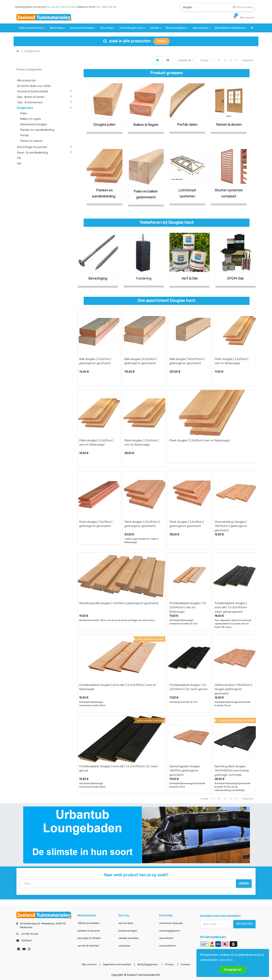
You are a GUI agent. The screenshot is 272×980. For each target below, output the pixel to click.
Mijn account (89, 964)
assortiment (166, 938)
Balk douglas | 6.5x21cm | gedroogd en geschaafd (95, 361)
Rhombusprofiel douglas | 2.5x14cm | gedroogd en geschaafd (119, 603)
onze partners (168, 946)
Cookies (185, 964)
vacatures (124, 946)
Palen (24, 113)
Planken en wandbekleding (37, 130)
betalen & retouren (89, 931)
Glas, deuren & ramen (31, 97)
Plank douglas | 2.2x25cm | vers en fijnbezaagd (141, 443)
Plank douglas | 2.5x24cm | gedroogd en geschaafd (187, 524)
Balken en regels (31, 119)
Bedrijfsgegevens (148, 964)
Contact (27, 941)
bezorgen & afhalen (89, 938)
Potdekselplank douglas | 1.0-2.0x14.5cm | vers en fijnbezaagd (188, 607)
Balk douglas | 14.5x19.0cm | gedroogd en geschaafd (187, 361)
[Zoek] (243, 7)
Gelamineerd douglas (33, 124)
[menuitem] (32, 28)
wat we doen (126, 923)
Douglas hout (25, 108)
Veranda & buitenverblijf (33, 91)
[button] (252, 28)
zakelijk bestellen (129, 938)
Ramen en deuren (31, 141)
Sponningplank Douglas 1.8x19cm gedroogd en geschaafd (185, 771)
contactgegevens (170, 931)
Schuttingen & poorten (32, 147)
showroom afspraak (171, 923)
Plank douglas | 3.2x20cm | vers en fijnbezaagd (200, 440)
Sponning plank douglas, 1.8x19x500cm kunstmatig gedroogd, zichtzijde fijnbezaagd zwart (232, 771)
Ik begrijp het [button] (233, 970)
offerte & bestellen (89, 923)
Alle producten (26, 80)
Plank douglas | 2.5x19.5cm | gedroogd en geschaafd (142, 524)
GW (19, 164)
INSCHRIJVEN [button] (244, 924)
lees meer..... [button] (228, 960)
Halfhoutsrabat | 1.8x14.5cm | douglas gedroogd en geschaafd (233, 689)
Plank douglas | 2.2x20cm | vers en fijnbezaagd (96, 443)
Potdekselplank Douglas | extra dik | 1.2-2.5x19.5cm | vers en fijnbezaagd (118, 687)
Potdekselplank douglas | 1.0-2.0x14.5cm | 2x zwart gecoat (189, 687)
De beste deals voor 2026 (34, 86)
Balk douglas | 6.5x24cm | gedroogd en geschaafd (141, 361)
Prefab (24, 135)
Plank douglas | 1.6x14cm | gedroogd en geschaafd (96, 524)
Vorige (204, 60)
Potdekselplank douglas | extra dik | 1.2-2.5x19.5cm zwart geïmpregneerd (231, 607)
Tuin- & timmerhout (30, 102)
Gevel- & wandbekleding (33, 153)
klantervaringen (128, 931)
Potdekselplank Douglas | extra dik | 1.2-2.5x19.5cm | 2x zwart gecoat (119, 768)
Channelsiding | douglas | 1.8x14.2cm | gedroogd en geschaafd (231, 526)
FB (19, 158)
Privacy (170, 964)
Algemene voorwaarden (117, 964)
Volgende (248, 60)
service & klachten (88, 946)
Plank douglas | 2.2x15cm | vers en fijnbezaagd (231, 361)
